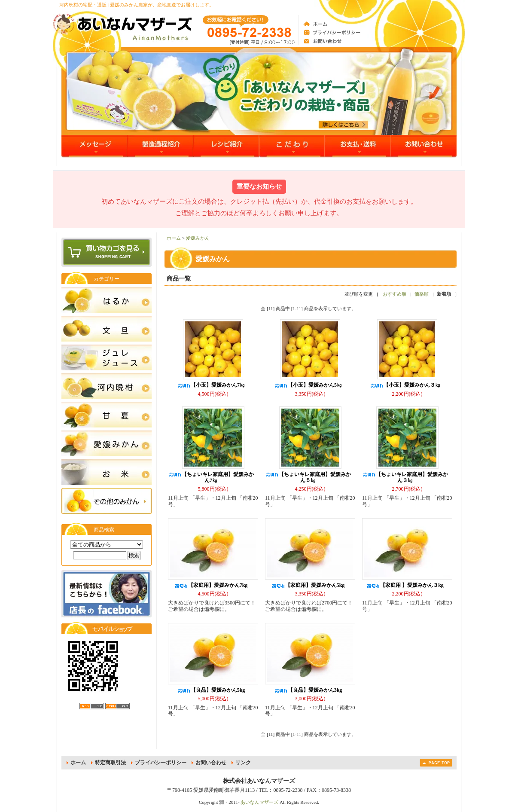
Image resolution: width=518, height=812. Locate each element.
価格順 (422, 294)
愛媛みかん (198, 238)
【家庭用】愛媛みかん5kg (308, 585)
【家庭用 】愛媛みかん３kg (405, 585)
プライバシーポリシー (161, 763)
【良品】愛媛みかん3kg (308, 690)
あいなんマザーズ (259, 802)
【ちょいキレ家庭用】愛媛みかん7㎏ (211, 477)
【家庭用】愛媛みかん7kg (211, 585)
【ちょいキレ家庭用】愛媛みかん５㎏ (308, 477)
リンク (243, 763)
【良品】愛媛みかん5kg (211, 690)
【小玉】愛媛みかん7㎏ (211, 385)
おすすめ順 (395, 294)
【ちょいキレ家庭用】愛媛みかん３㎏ (405, 477)
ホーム (174, 238)
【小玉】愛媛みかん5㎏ (308, 385)
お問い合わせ (211, 763)
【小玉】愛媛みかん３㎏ (405, 385)
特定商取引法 (110, 763)
